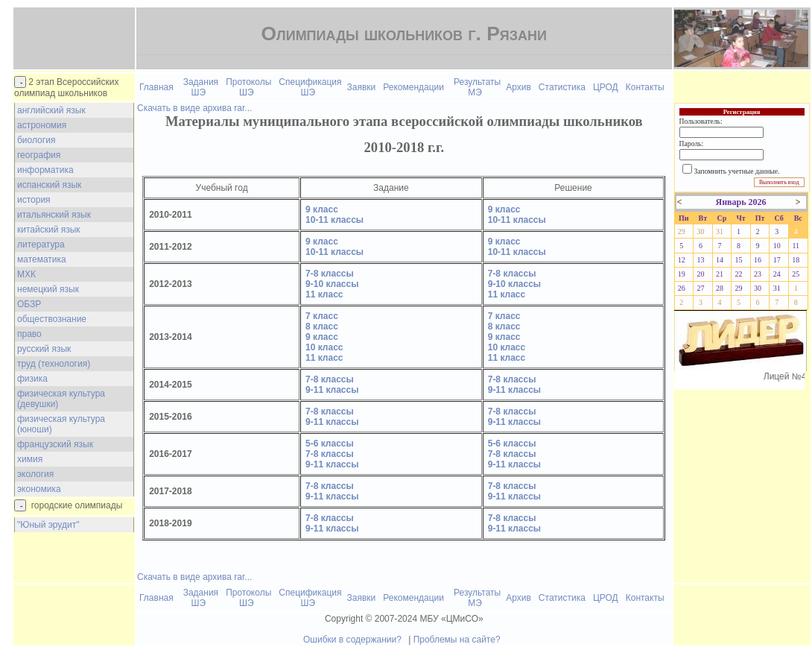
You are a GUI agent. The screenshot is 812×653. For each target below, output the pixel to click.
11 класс (324, 294)
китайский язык (49, 230)
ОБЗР (29, 304)
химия (30, 459)
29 (682, 231)
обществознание (52, 319)
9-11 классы (332, 390)
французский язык (55, 444)
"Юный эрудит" (48, 525)
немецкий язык (48, 289)
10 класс (324, 347)
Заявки (362, 87)
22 (739, 274)
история (34, 200)
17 (777, 260)
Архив (518, 87)
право (29, 334)
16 (758, 260)
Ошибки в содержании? (352, 640)
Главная (156, 87)
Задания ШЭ (201, 87)
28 (720, 288)
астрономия (42, 125)
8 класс (322, 326)
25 (796, 274)
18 (796, 260)
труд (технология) (54, 364)
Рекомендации (413, 87)
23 (758, 274)
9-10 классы (332, 284)
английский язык (51, 110)
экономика (39, 489)
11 (796, 246)
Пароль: (691, 143)
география (39, 155)
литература (41, 245)
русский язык (44, 349)
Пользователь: (701, 121)
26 (682, 288)
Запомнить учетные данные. (737, 171)
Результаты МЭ (477, 87)
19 (682, 274)
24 (777, 274)
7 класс (322, 316)
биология (36, 140)
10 (777, 246)
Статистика (562, 87)
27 (700, 288)
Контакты (645, 87)
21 (720, 274)
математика (42, 259)
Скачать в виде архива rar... (194, 108)
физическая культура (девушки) (61, 399)
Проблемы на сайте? (457, 640)
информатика (45, 170)
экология (35, 474)
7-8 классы (330, 274)
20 (700, 274)
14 (720, 260)
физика (32, 379)
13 (700, 260)
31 (720, 231)
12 (682, 260)
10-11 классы (334, 220)
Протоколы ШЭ (248, 87)
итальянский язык (54, 215)
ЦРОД (606, 87)
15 (739, 260)
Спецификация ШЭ (310, 87)
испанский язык (49, 185)
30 (700, 231)
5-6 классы (330, 444)
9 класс (322, 209)
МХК (26, 274)
